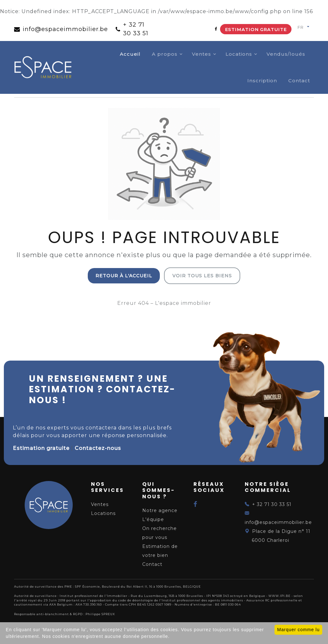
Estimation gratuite (256, 29)
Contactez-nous (98, 448)
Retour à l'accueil (124, 276)
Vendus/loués (286, 54)
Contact (299, 81)
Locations (239, 54)
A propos (165, 54)
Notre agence (160, 510)
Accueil (130, 54)
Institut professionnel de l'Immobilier (94, 596)
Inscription (262, 81)
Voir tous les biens (202, 276)
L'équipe (153, 519)
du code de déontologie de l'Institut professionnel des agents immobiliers (178, 600)
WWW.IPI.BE (279, 596)
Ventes (201, 54)
